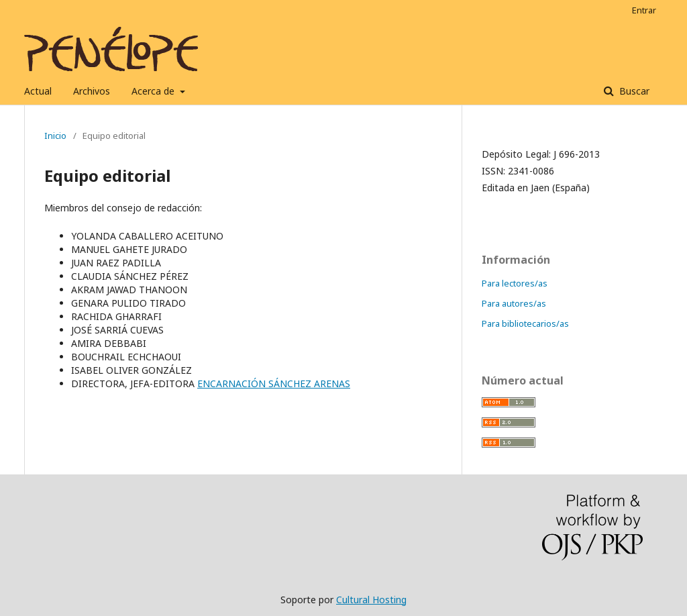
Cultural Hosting (371, 600)
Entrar (644, 10)
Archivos (92, 91)
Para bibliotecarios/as (525, 323)
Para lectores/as (515, 283)
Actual (38, 91)
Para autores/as (514, 303)
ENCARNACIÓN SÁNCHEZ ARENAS (274, 383)
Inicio (55, 136)
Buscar (633, 91)
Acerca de (154, 91)
